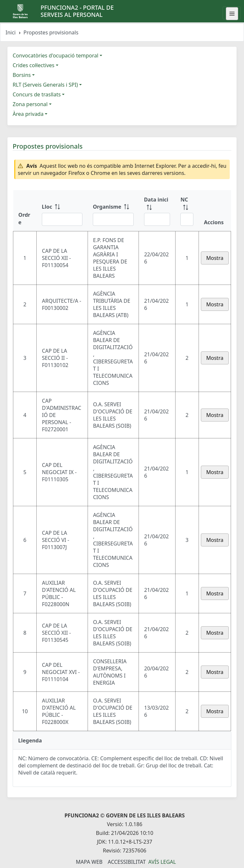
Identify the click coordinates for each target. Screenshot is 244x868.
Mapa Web (89, 862)
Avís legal (162, 862)
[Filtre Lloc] (62, 219)
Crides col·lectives (34, 65)
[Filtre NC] (187, 219)
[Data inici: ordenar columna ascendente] (157, 211)
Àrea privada (28, 114)
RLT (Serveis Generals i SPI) (45, 85)
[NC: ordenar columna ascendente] (187, 211)
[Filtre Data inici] (157, 219)
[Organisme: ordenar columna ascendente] (113, 211)
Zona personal (30, 104)
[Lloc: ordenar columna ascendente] (62, 211)
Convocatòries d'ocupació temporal (55, 55)
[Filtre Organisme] (113, 219)
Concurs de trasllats (37, 94)
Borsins (22, 75)
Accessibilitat (127, 862)
